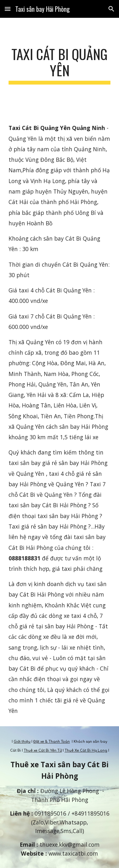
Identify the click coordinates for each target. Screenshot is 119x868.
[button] (8, 9)
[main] (60, 65)
